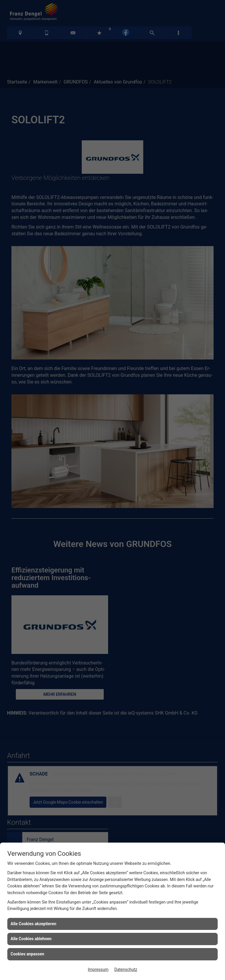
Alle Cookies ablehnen (31, 939)
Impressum (98, 969)
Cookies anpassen (27, 954)
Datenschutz (126, 969)
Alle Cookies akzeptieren (33, 924)
